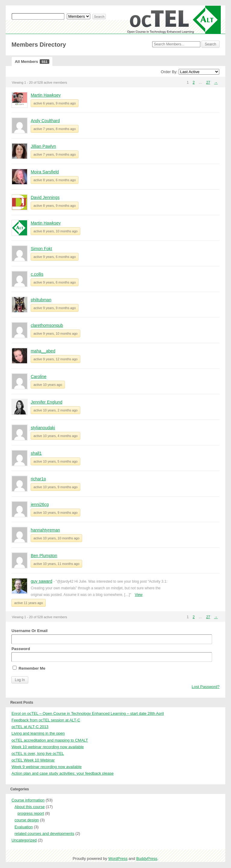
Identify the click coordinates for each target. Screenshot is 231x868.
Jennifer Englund (46, 402)
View (139, 595)
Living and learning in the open (38, 733)
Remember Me (29, 668)
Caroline (38, 377)
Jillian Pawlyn (43, 146)
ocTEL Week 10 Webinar (33, 760)
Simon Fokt (41, 249)
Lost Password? (206, 687)
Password (112, 654)
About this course (29, 807)
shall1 (36, 453)
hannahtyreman (45, 530)
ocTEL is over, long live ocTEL (38, 753)
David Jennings (45, 197)
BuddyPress (147, 859)
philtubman (41, 300)
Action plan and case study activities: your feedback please (63, 773)
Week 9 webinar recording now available (46, 767)
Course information (28, 800)
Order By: (169, 72)
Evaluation (24, 827)
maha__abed (43, 351)
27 (208, 82)
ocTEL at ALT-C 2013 (30, 727)
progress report (31, 813)
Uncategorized (24, 840)
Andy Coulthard (45, 121)
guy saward (42, 581)
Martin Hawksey (46, 95)
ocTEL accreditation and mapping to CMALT (50, 740)
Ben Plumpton (44, 556)
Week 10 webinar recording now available (48, 747)
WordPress (118, 859)
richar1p (38, 479)
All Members (32, 62)
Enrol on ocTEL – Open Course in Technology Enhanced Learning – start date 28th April (88, 713)
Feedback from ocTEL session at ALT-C (46, 720)
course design (27, 820)
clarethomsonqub (47, 325)
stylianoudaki (43, 428)
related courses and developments (44, 834)
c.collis (37, 274)
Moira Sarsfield (45, 172)
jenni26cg (40, 504)
